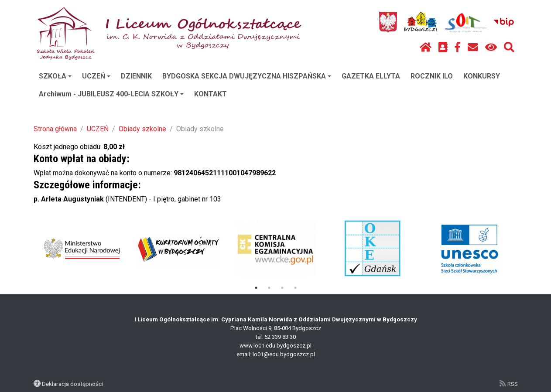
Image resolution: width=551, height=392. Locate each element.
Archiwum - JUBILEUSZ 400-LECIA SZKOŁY (111, 94)
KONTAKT (210, 94)
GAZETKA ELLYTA (371, 76)
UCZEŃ (96, 76)
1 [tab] (256, 288)
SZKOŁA (55, 76)
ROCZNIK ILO (432, 76)
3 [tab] (282, 288)
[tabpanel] (82, 249)
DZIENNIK (136, 76)
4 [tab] (295, 288)
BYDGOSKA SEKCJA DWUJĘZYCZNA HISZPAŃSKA (247, 76)
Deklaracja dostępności (72, 384)
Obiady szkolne (142, 129)
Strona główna (55, 129)
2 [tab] (269, 288)
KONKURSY (482, 76)
